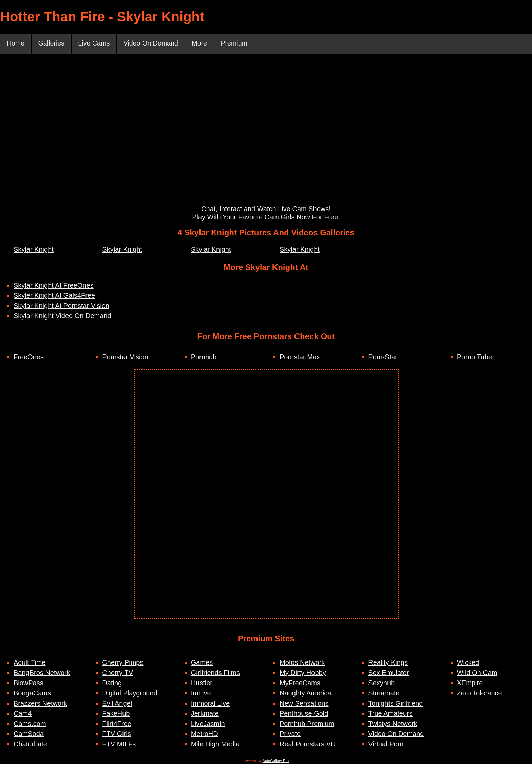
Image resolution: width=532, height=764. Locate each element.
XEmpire (470, 683)
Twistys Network (393, 724)
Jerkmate (205, 714)
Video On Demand (153, 44)
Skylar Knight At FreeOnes (54, 286)
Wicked (468, 663)
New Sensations (304, 704)
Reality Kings (388, 663)
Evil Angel (117, 704)
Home (16, 44)
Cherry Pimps (123, 663)
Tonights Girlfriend (395, 704)
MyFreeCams (300, 683)
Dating (112, 683)
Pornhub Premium (307, 724)
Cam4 (23, 714)
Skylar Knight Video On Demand (62, 316)
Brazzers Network (40, 704)
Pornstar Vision (125, 357)
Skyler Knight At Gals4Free (54, 296)
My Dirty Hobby (303, 673)
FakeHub (116, 714)
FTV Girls (116, 734)
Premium (238, 44)
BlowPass (28, 683)
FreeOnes (29, 357)
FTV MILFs (119, 744)
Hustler (202, 683)
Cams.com (30, 724)
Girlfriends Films (215, 673)
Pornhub (204, 357)
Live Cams (95, 44)
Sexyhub (381, 683)
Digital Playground (130, 693)
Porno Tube (474, 357)
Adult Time (30, 663)
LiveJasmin (208, 724)
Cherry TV (118, 673)
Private (290, 734)
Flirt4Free (117, 724)
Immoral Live (210, 704)
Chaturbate (30, 744)
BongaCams (32, 693)
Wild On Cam (477, 673)
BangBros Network (42, 673)
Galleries (52, 44)
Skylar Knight (34, 250)
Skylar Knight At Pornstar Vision (61, 306)
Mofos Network (302, 663)
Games (202, 663)
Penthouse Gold (304, 714)
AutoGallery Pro (276, 761)
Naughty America (305, 693)
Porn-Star (383, 357)
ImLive (201, 693)
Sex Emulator (388, 673)
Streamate (384, 693)
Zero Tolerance (480, 693)
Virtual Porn (386, 744)
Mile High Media (215, 744)
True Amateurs (390, 714)
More (203, 44)
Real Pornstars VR (308, 744)
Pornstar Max (300, 357)
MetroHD (205, 734)
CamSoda (29, 734)
